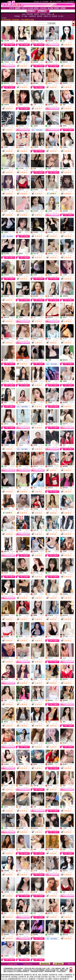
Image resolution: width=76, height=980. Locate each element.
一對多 (43, 126)
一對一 (28, 41)
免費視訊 (13, 41)
